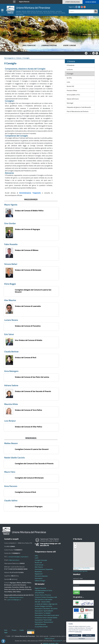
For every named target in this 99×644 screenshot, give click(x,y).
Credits (22, 630)
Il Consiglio (70, 74)
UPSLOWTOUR (39, 593)
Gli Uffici (69, 78)
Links (68, 82)
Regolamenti (39, 574)
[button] (86, 2)
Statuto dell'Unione (73, 99)
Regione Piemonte (24, 2)
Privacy (14, 630)
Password (76, 585)
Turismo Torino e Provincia (43, 595)
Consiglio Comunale (41, 560)
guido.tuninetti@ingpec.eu (14, 600)
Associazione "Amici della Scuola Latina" (47, 615)
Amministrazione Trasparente (44, 569)
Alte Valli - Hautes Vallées (43, 602)
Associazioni (39, 578)
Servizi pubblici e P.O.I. (73, 95)
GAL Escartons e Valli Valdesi (43, 599)
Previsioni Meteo (72, 90)
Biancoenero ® (58, 641)
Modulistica (38, 572)
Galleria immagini (40, 581)
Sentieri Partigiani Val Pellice (43, 606)
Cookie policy (78, 632)
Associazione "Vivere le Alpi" (43, 620)
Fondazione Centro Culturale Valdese (46, 618)
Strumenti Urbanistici (41, 576)
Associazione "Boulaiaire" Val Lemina (46, 609)
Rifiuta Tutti (89, 635)
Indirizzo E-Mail (78, 578)
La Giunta (70, 69)
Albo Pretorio (39, 567)
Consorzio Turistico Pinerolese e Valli (46, 597)
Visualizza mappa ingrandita (80, 571)
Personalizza (82, 639)
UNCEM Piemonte (40, 624)
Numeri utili (38, 563)
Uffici (36, 556)
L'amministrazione (49, 45)
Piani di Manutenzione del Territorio (77, 111)
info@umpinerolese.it (14, 560)
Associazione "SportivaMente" (44, 611)
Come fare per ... (40, 565)
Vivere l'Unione (70, 45)
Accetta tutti (75, 635)
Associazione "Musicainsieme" (44, 622)
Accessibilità (31, 630)
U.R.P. (37, 558)
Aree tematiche (29, 45)
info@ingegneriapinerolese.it (16, 597)
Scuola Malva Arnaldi (41, 627)
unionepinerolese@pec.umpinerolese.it (18, 557)
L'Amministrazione (48, 53)
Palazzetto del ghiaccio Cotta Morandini (78, 107)
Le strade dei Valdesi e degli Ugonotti (46, 604)
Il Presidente (71, 65)
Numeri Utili (70, 86)
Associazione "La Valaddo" (43, 613)
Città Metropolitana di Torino (43, 590)
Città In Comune (49, 638)
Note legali (70, 103)
